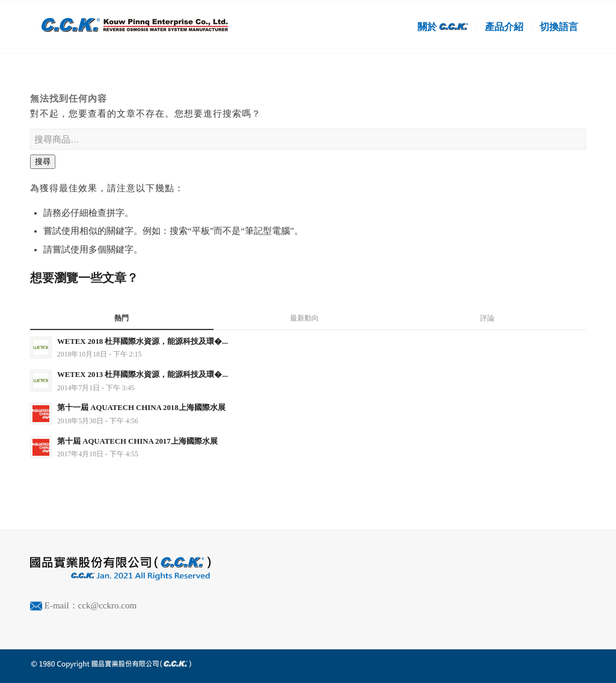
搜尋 (43, 161)
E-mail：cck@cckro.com (91, 605)
